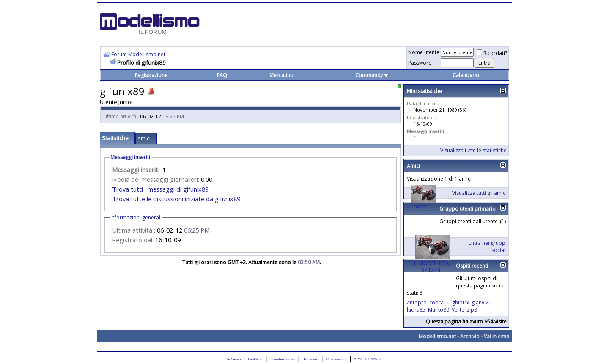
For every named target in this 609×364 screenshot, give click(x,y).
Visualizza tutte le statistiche (473, 150)
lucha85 (416, 310)
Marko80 (439, 310)
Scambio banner (283, 359)
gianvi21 (481, 302)
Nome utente (424, 52)
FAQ (222, 75)
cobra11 (423, 207)
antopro (417, 302)
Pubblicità (256, 359)
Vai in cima (497, 336)
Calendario (466, 75)
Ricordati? (492, 53)
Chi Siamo (233, 359)
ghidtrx (461, 302)
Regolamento (337, 359)
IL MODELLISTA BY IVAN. (432, 267)
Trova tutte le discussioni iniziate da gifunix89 (176, 199)
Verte (458, 310)
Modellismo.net (437, 336)
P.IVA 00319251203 (369, 359)
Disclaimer (311, 359)
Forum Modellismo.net (138, 54)
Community (372, 75)
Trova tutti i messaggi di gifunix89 (160, 189)
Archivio (470, 336)
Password (420, 63)
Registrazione (151, 75)
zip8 (472, 310)
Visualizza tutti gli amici (479, 193)
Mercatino (281, 75)
